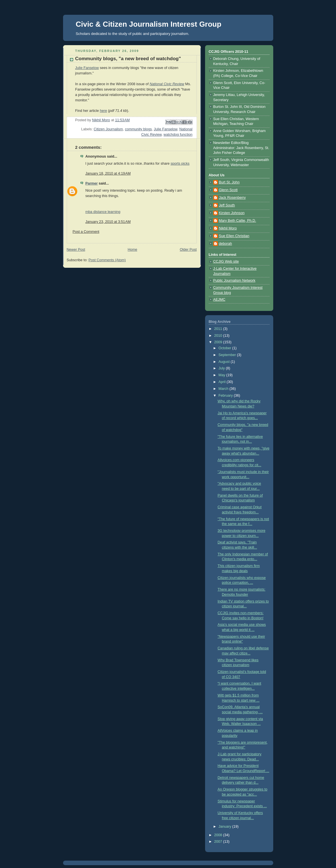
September (228, 355)
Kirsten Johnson (232, 213)
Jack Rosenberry (232, 198)
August (225, 362)
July (222, 368)
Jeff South (227, 205)
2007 (219, 842)
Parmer (92, 183)
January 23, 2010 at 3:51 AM (108, 222)
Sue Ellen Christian (234, 236)
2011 (219, 329)
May (222, 375)
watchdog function (178, 135)
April (223, 382)
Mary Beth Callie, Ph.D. (238, 221)
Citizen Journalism (108, 129)
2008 (219, 835)
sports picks (180, 164)
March (224, 389)
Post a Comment (86, 232)
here (103, 111)
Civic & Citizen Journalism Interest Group (149, 24)
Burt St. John (229, 182)
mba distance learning (103, 212)
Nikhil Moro (228, 228)
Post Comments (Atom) (107, 260)
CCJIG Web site (226, 262)
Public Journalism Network (234, 281)
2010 (219, 336)
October (225, 348)
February (226, 396)
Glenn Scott (228, 190)
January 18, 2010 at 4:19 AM (108, 173)
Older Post (188, 250)
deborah (226, 244)
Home (132, 250)
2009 (219, 342)
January (225, 827)
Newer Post (76, 250)
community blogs (138, 129)
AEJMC (219, 300)
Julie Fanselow (87, 68)
